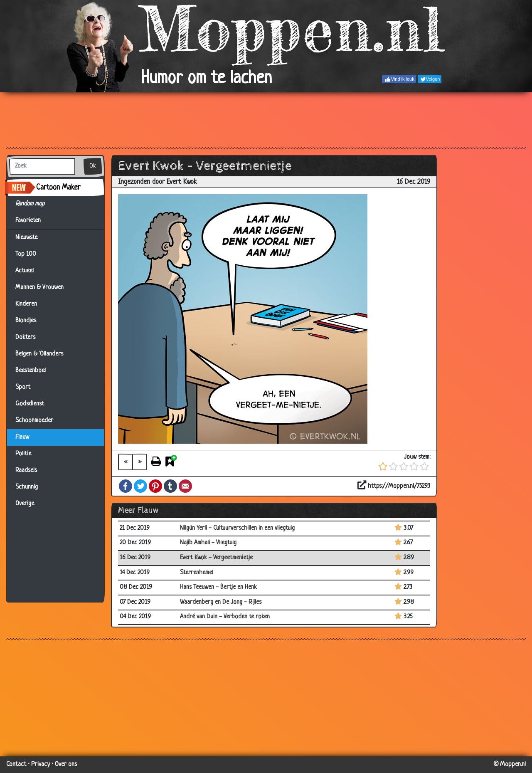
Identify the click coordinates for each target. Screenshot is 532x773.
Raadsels (26, 470)
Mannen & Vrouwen (39, 288)
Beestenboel (31, 371)
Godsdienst (30, 404)
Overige (25, 504)
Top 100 (26, 254)
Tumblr (170, 486)
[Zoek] (42, 166)
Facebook (126, 486)
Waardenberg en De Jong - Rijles (221, 602)
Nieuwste (26, 238)
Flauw (22, 437)
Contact (16, 764)
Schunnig (27, 487)
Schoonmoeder (34, 421)
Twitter (140, 486)
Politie (23, 454)
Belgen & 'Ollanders (39, 354)
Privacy (41, 764)
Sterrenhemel (197, 573)
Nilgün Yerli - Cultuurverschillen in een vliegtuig (237, 528)
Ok (93, 166)
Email (185, 486)
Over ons (66, 764)
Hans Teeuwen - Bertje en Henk (218, 587)
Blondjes (26, 321)
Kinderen (26, 304)
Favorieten (33, 221)
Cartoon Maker (58, 188)
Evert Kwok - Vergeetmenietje (216, 558)
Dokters (25, 337)
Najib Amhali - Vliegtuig (208, 543)
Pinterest (155, 486)
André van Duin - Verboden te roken (225, 617)
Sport (23, 387)
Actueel (25, 271)
